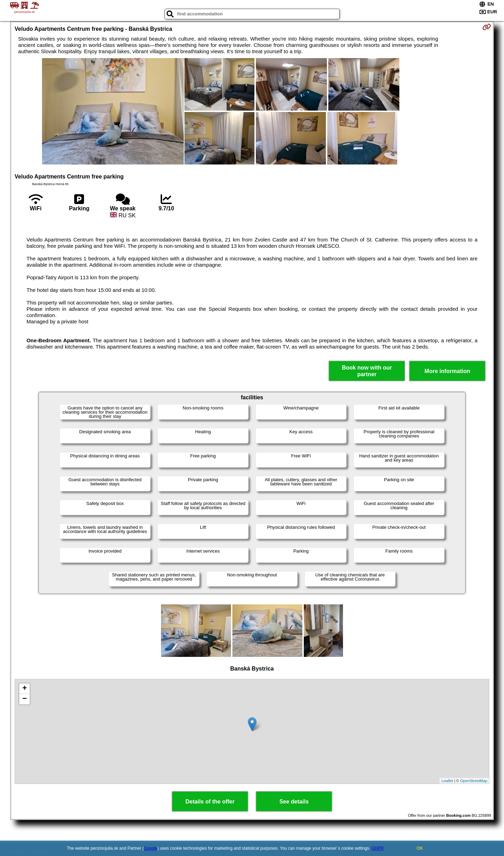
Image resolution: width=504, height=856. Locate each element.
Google (151, 848)
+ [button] (25, 689)
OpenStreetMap (474, 781)
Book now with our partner (367, 371)
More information (447, 371)
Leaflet (447, 781)
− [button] (25, 699)
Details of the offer (210, 802)
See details (294, 802)
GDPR (377, 848)
